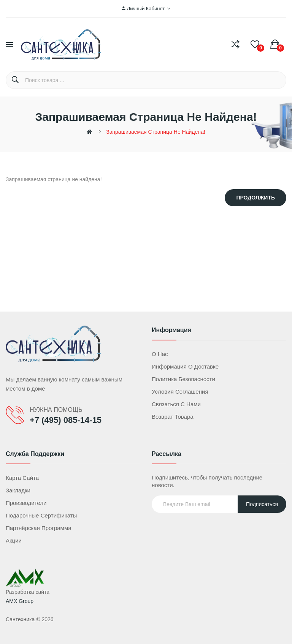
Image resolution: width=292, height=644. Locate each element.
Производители (26, 503)
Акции (14, 540)
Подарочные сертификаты (41, 515)
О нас (160, 354)
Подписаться (262, 504)
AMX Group (20, 601)
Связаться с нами (176, 404)
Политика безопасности (183, 379)
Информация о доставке (185, 366)
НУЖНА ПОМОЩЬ (56, 410)
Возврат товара (173, 417)
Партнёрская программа (39, 528)
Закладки (18, 490)
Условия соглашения (180, 392)
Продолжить (255, 198)
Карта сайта (22, 478)
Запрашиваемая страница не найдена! (156, 132)
